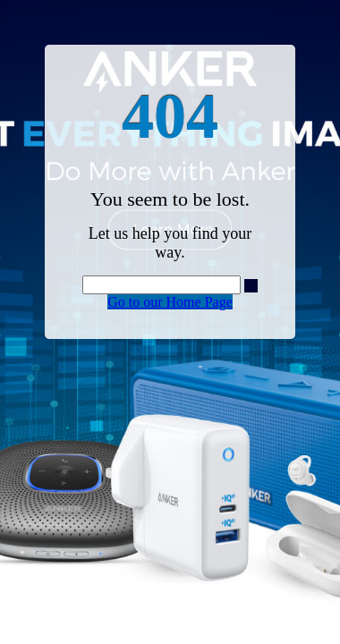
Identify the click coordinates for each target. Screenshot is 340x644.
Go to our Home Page (170, 302)
